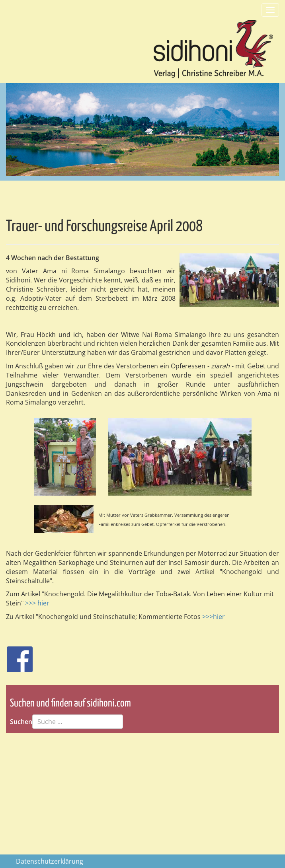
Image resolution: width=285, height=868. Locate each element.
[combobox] (78, 722)
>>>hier (214, 617)
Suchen (21, 722)
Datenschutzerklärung (50, 861)
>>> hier (37, 603)
